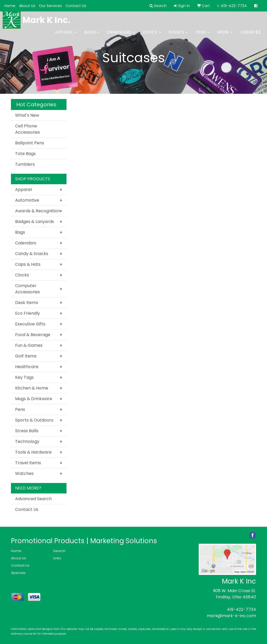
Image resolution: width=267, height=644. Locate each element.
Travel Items (28, 463)
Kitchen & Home (32, 388)
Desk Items (27, 303)
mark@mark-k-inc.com (231, 616)
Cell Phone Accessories (28, 129)
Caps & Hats (28, 264)
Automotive (27, 200)
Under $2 (251, 36)
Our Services (50, 6)
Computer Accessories (28, 289)
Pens (202, 36)
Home (10, 6)
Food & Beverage (33, 335)
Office (152, 36)
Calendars (26, 243)
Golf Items (26, 356)
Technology (27, 441)
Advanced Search (33, 499)
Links (57, 558)
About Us (27, 6)
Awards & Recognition (38, 211)
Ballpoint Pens (30, 143)
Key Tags (24, 377)
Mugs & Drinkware (34, 399)
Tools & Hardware (33, 452)
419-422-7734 (241, 609)
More (225, 36)
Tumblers (25, 164)
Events (178, 36)
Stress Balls (27, 431)
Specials (18, 573)
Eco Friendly (28, 313)
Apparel (66, 36)
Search (59, 551)
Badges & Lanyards (35, 222)
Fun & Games (29, 345)
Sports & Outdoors (34, 420)
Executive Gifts (30, 324)
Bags (92, 36)
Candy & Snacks (32, 254)
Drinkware (121, 36)
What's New (27, 115)
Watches (24, 473)
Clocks (22, 275)
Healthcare (27, 367)
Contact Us (76, 6)
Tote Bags (25, 154)
